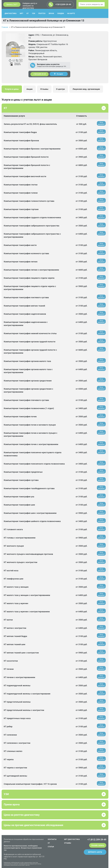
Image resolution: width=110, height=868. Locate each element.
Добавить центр (95, 852)
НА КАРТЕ (71, 13)
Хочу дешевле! (101, 123)
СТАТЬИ (51, 847)
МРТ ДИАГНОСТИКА (72, 839)
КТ (28, 13)
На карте (59, 74)
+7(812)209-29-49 (60, 5)
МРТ (21, 13)
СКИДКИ (61, 13)
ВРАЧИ (51, 13)
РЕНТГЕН (42, 13)
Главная (5, 27)
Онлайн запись (98, 845)
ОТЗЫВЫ (68, 843)
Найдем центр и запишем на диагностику (30, 6)
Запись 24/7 (12, 4)
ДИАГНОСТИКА (11, 13)
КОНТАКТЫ (52, 839)
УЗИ (33, 13)
